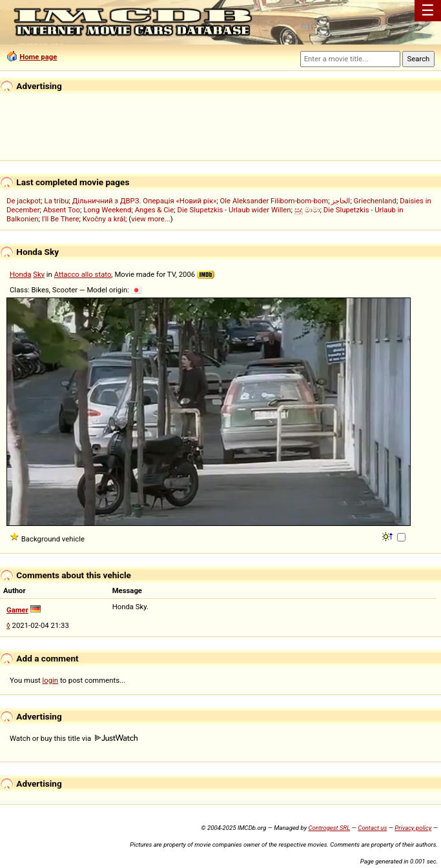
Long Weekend (107, 210)
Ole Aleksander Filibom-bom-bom (274, 201)
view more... (151, 219)
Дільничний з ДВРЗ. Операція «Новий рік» (145, 201)
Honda (20, 274)
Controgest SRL (329, 828)
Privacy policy (413, 828)
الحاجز (341, 201)
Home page (38, 57)
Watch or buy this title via (74, 738)
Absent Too (62, 210)
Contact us (372, 828)
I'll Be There (61, 219)
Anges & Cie (155, 210)
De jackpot (24, 201)
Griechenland (375, 201)
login (51, 680)
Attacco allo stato (83, 274)
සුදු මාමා (307, 210)
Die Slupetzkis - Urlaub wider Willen (234, 210)
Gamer (17, 610)
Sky (39, 274)
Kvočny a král (104, 219)
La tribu (57, 201)
